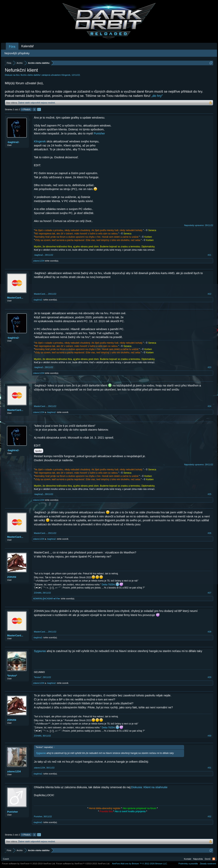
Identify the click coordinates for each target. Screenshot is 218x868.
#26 (209, 533)
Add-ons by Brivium (140, 864)
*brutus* (12, 676)
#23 (209, 367)
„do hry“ (157, 96)
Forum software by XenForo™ (83, 864)
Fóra (12, 47)
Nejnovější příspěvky (17, 53)
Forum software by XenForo (29, 864)
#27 (209, 593)
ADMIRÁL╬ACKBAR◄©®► (47, 599)
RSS (214, 859)
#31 (209, 768)
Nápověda (198, 859)
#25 (209, 494)
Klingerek (66, 75)
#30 (209, 736)
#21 (209, 255)
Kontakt (187, 859)
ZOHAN (12, 577)
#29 (209, 677)
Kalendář (28, 46)
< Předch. (26, 109)
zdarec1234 (39, 261)
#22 (209, 294)
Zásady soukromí (208, 864)
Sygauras (40, 651)
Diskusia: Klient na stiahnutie (149, 787)
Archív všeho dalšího (31, 75)
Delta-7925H (108, 585)
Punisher (99, 133)
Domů (208, 859)
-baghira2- (13, 142)
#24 (209, 406)
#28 (209, 632)
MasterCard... (15, 298)
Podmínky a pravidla (188, 864)
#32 (209, 816)
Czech (6, 859)
